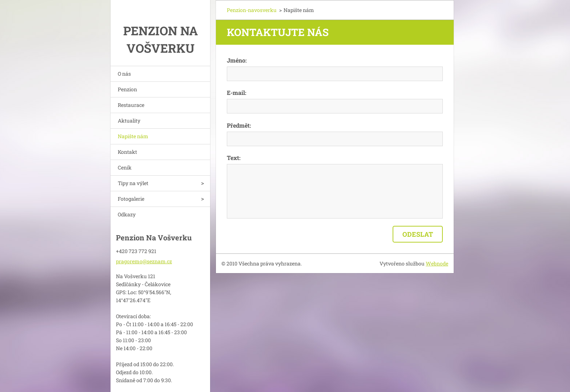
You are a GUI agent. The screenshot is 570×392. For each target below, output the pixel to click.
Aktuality (129, 121)
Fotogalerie (131, 199)
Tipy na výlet (133, 183)
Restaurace (131, 105)
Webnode (437, 263)
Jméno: (237, 60)
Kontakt (127, 152)
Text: (234, 158)
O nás (124, 74)
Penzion (127, 89)
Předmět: (239, 125)
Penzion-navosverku (252, 10)
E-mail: (237, 93)
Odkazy (127, 214)
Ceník (125, 167)
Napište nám (133, 136)
